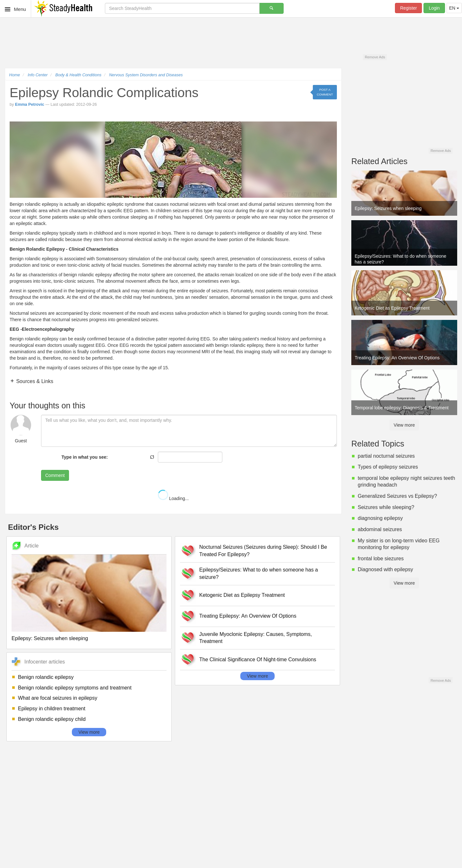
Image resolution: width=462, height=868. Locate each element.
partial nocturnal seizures (386, 456)
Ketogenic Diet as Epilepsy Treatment (242, 595)
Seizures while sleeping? (386, 507)
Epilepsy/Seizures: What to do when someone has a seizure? (259, 573)
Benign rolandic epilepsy (46, 677)
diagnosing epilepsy (380, 518)
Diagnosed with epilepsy (385, 569)
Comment (55, 475)
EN (454, 8)
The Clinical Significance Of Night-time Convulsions (258, 659)
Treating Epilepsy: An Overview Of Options (248, 616)
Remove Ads (375, 57)
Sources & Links (34, 381)
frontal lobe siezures (381, 559)
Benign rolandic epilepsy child (52, 719)
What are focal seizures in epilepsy (58, 698)
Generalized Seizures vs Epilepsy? (397, 496)
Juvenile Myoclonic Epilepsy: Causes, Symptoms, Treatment (256, 638)
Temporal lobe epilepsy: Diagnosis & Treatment (402, 408)
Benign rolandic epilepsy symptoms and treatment (75, 688)
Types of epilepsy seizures (388, 467)
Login (434, 8)
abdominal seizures (380, 529)
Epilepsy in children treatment (52, 709)
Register (408, 8)
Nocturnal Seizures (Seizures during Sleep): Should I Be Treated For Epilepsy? (263, 551)
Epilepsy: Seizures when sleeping (50, 638)
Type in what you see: (85, 457)
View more (89, 732)
